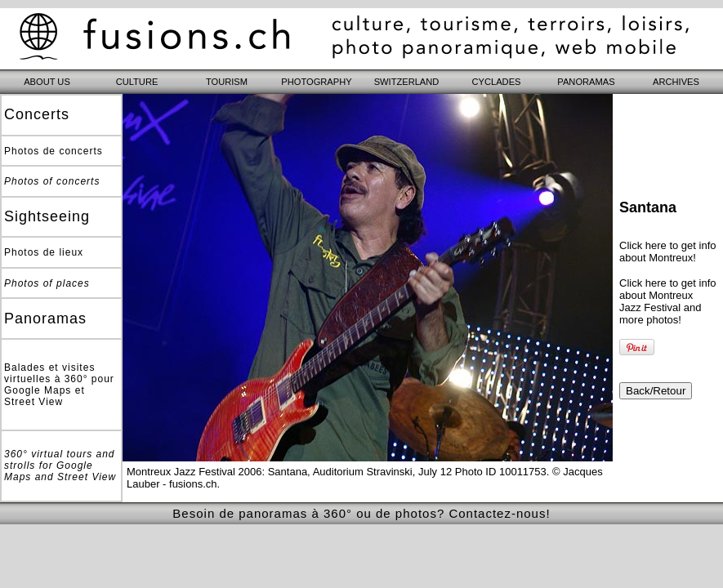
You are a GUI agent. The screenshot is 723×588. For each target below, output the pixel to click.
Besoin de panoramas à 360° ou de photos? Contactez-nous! (361, 513)
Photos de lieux (44, 252)
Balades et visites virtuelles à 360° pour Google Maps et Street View (59, 385)
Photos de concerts (54, 151)
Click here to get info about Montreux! (668, 252)
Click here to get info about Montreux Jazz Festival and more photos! (668, 301)
